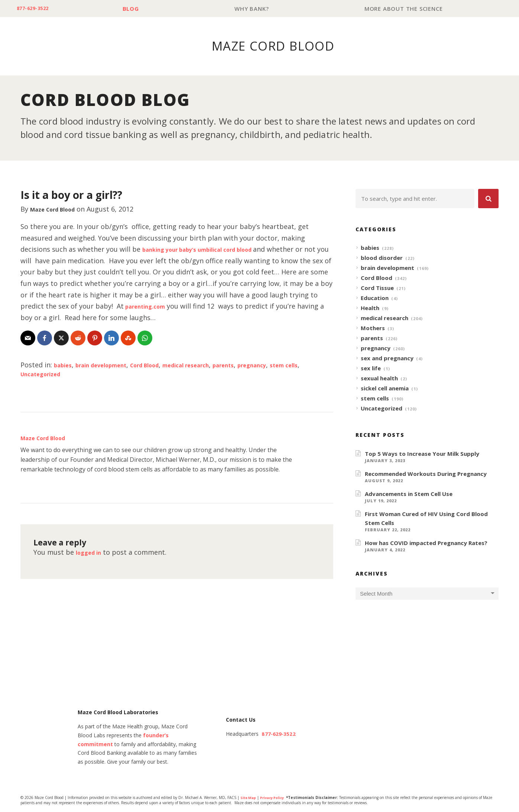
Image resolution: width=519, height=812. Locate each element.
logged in (91, 552)
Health (370, 308)
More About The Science (405, 9)
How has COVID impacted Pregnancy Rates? (426, 543)
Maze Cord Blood (59, 209)
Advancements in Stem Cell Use (409, 494)
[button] (488, 199)
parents (260, 365)
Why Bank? (256, 9)
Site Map (249, 798)
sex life (371, 368)
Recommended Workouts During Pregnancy (426, 474)
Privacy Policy (276, 798)
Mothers (373, 328)
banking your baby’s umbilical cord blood (211, 249)
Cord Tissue (377, 288)
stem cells (375, 399)
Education (375, 298)
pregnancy (295, 365)
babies (65, 365)
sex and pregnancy (387, 358)
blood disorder (382, 258)
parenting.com (179, 306)
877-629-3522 (38, 9)
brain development (111, 365)
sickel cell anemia (385, 389)
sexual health (379, 378)
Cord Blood (165, 365)
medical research (215, 365)
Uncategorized (63, 374)
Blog (139, 9)
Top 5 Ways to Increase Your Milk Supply (422, 454)
